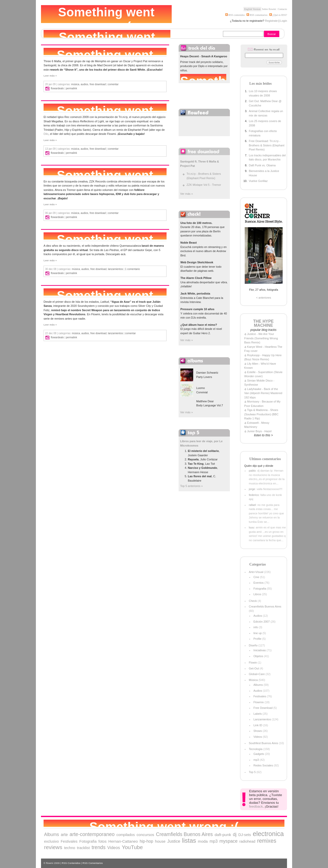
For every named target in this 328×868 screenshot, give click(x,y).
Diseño (253, 645)
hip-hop (146, 841)
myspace (228, 841)
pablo (252, 471)
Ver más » (187, 194)
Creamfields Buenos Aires (265, 606)
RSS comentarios (257, 15)
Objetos (258, 656)
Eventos (259, 583)
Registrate (271, 21)
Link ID (258, 725)
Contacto (282, 9)
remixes (267, 841)
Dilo (46, 134)
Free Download (98, 84)
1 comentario (132, 269)
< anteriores (263, 298)
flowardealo (57, 88)
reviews (53, 847)
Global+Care (257, 674)
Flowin (253, 663)
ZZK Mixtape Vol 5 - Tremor (204, 185)
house (160, 841)
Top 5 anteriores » (191, 486)
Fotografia (260, 589)
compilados (126, 835)
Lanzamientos (115, 269)
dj (235, 834)
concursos (145, 835)
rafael (252, 505)
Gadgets (259, 754)
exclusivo (52, 841)
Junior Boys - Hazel (259, 431)
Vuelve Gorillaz (258, 181)
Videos (258, 737)
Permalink (71, 88)
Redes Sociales (263, 765)
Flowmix (259, 702)
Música (75, 84)
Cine (256, 577)
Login (284, 21)
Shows (258, 731)
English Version (252, 9)
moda (203, 841)
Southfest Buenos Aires (263, 743)
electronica (268, 834)
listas (189, 840)
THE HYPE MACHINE (263, 323)
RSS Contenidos (71, 863)
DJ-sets (245, 835)
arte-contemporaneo (92, 834)
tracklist (83, 848)
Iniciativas (260, 650)
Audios (84, 84)
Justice (174, 841)
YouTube (132, 847)
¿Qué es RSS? (279, 15)
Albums (258, 685)
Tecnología (256, 749)
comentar (113, 84)
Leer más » (50, 76)
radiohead (247, 841)
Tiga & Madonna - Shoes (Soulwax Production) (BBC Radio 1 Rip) (261, 414)
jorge (252, 489)
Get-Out (254, 668)
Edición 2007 (262, 622)
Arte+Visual (256, 572)
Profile (257, 639)
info (256, 627)
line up (258, 633)
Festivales (260, 696)
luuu (252, 527)
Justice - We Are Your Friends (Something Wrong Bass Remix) (261, 338)
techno (70, 848)
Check (253, 601)
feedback (256, 806)
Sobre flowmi (269, 9)
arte (64, 835)
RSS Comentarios (93, 863)
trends (98, 847)
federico (254, 495)
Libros (257, 594)
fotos (102, 841)
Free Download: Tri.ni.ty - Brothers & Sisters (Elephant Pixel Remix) (267, 145)
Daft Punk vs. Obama (262, 165)
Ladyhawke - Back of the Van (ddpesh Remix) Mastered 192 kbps (263, 393)
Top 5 (252, 772)
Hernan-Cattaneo (123, 841)
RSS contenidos (235, 15)
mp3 (256, 760)
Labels (258, 714)
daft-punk (223, 835)
